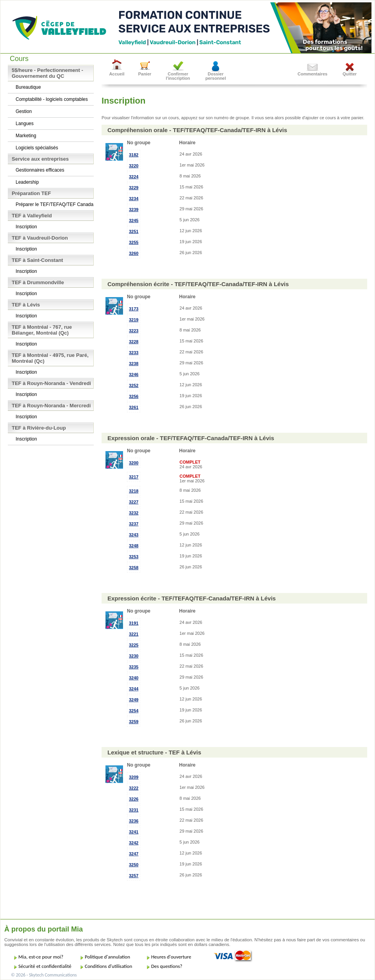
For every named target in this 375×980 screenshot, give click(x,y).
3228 (134, 342)
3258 (134, 568)
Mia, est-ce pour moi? (41, 957)
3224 (134, 177)
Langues (25, 124)
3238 (134, 364)
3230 (134, 656)
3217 (134, 477)
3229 (134, 188)
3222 (134, 788)
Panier (145, 74)
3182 (134, 155)
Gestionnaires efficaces (40, 170)
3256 (134, 396)
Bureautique (28, 87)
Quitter (350, 74)
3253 (134, 557)
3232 (134, 513)
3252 (134, 385)
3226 (134, 799)
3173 (134, 309)
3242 (134, 843)
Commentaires (312, 74)
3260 (134, 253)
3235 (134, 667)
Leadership (27, 182)
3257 (134, 876)
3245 (134, 220)
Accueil (117, 74)
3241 (134, 832)
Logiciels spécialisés (37, 148)
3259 (134, 722)
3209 (134, 777)
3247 (134, 854)
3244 (134, 689)
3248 (134, 546)
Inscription (26, 227)
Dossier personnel (216, 76)
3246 (134, 374)
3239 (134, 210)
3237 (134, 524)
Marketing (26, 136)
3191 (134, 623)
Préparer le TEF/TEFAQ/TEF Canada (54, 204)
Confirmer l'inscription (178, 76)
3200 (134, 463)
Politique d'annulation (107, 957)
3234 (134, 199)
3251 (134, 231)
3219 (134, 320)
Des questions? (167, 966)
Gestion (24, 111)
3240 (134, 678)
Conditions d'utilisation (108, 966)
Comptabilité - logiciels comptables (52, 99)
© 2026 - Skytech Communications (44, 975)
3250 (134, 865)
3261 (134, 407)
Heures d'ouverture (171, 957)
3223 (134, 331)
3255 (134, 242)
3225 (134, 645)
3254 (134, 711)
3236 (134, 821)
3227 (134, 502)
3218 (134, 491)
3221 (134, 634)
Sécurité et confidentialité (45, 966)
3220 (134, 166)
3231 (134, 810)
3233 (134, 353)
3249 (134, 700)
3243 (134, 535)
